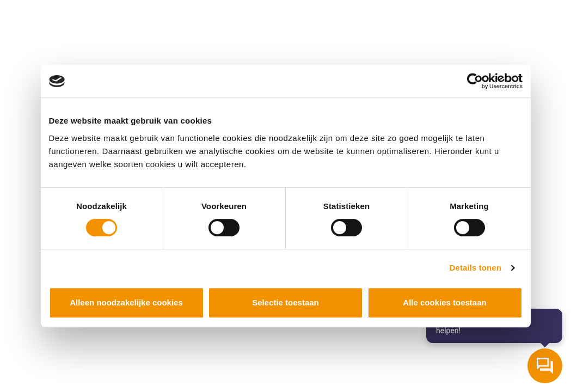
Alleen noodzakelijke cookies (126, 302)
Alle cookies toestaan (444, 302)
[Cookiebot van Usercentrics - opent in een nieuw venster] (475, 81)
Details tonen (475, 268)
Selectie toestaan (285, 302)
